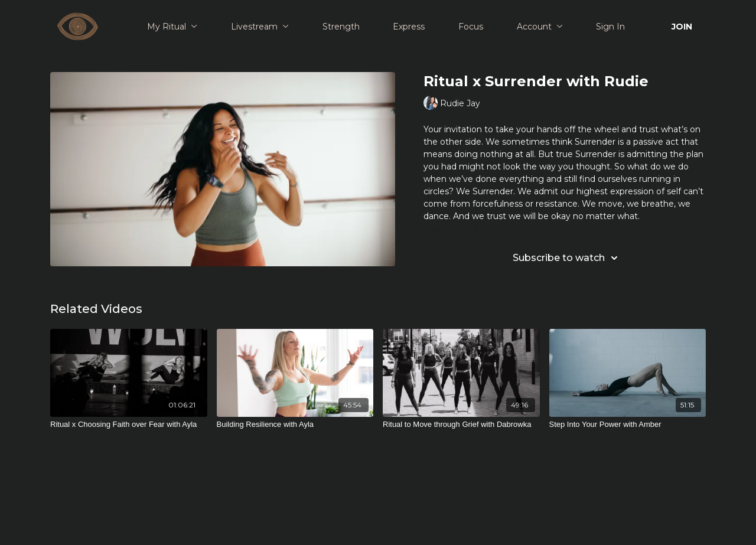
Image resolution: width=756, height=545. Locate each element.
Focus (471, 27)
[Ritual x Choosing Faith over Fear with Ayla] (129, 425)
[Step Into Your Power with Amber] (628, 425)
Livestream (260, 27)
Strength (341, 27)
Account (540, 27)
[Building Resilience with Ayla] (295, 425)
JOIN (682, 27)
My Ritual (172, 27)
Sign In (610, 27)
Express (409, 27)
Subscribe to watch (567, 258)
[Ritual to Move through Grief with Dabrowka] (461, 425)
